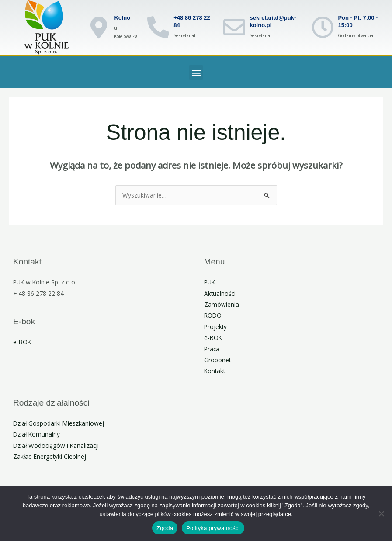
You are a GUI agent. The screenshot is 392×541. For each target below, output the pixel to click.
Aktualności (220, 293)
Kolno (122, 18)
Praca (212, 349)
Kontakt (215, 371)
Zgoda (165, 528)
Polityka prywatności (213, 528)
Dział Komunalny (36, 434)
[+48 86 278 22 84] (158, 27)
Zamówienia (222, 304)
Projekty (215, 327)
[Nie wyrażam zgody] (381, 513)
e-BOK (22, 342)
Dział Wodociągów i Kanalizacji (56, 446)
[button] (196, 72)
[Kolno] (99, 28)
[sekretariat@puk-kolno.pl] (234, 27)
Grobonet (217, 360)
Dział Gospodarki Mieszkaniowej (59, 423)
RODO (213, 315)
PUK (210, 282)
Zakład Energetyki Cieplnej (50, 456)
